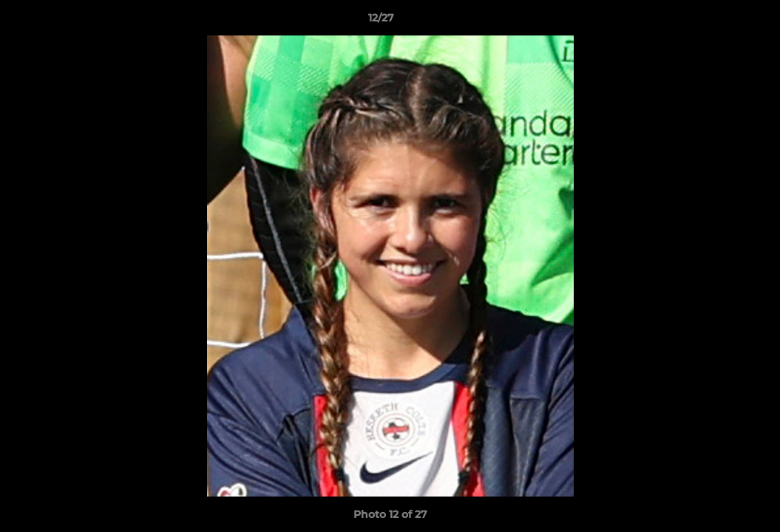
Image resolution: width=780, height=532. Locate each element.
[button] (718, 21)
